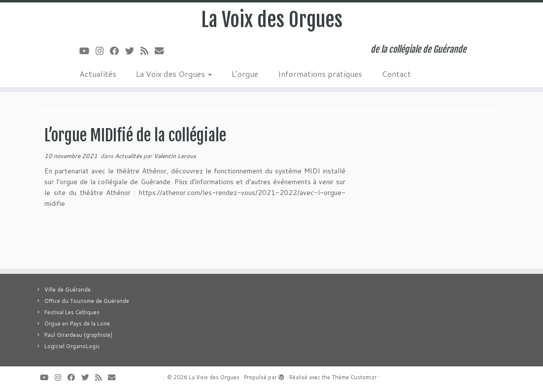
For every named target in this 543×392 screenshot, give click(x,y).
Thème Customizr (354, 377)
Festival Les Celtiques (72, 312)
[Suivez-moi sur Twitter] (133, 51)
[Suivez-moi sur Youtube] (87, 51)
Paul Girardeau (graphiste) (78, 335)
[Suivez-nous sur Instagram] (103, 51)
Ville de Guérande (68, 290)
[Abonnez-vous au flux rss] (148, 51)
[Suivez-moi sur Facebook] (118, 51)
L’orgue (245, 74)
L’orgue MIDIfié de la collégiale (135, 135)
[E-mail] (162, 51)
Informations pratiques (320, 74)
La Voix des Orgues (272, 20)
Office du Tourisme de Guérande (87, 301)
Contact (396, 74)
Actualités (98, 74)
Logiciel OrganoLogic (72, 346)
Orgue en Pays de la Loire (77, 324)
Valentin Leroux (175, 156)
